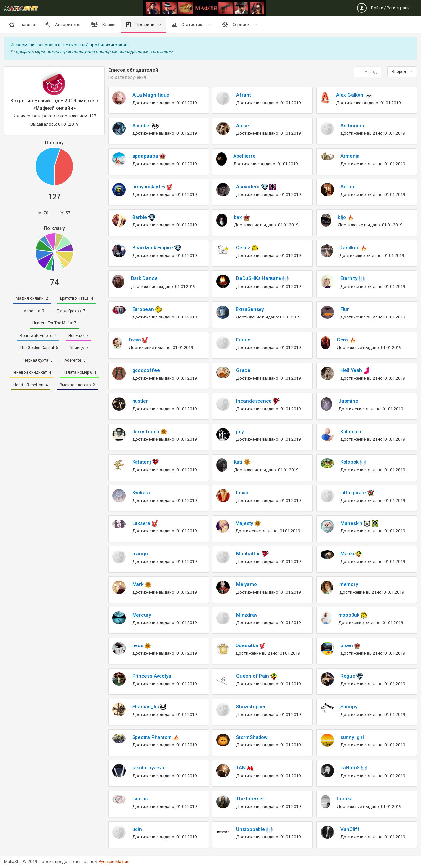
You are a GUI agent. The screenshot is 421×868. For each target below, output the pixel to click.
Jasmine (348, 401)
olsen (347, 645)
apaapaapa (146, 156)
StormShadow (252, 737)
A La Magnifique (151, 95)
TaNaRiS (351, 768)
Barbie (140, 217)
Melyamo (246, 584)
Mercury (142, 615)
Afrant (244, 95)
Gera (343, 340)
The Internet (250, 799)
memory (349, 584)
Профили (141, 25)
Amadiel (142, 126)
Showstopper (251, 707)
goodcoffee (146, 370)
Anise (243, 126)
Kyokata (141, 493)
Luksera (142, 523)
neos (138, 645)
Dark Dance (144, 278)
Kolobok (350, 462)
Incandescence (255, 401)
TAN (241, 768)
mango (140, 554)
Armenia (350, 156)
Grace (243, 370)
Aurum (348, 187)
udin (137, 829)
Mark (139, 584)
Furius (243, 340)
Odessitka (248, 645)
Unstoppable (251, 829)
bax (239, 217)
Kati (239, 462)
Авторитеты (63, 25)
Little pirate (354, 493)
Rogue (348, 676)
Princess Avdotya (152, 676)
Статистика (189, 25)
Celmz (244, 248)
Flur (345, 309)
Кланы (103, 25)
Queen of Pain (253, 676)
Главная (22, 25)
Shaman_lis (146, 707)
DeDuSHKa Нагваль (259, 278)
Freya (136, 340)
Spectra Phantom (153, 737)
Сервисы (237, 25)
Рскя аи (114, 862)
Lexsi (242, 493)
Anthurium (352, 126)
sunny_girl (352, 737)
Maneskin (352, 523)
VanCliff (350, 829)
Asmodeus (249, 187)
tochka (345, 799)
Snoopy (349, 707)
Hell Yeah (352, 370)
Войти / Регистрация (384, 8)
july (240, 432)
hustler (140, 401)
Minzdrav (247, 615)
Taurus (140, 799)
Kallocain (351, 432)
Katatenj (142, 462)
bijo (343, 217)
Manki (348, 554)
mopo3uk (350, 615)
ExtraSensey (250, 309)
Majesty (245, 523)
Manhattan (249, 554)
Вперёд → (402, 72)
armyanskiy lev (149, 187)
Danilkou (350, 248)
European (144, 309)
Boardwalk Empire (153, 248)
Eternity (349, 278)
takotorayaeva (148, 768)
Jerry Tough (146, 432)
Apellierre (244, 156)
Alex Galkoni (351, 95)
